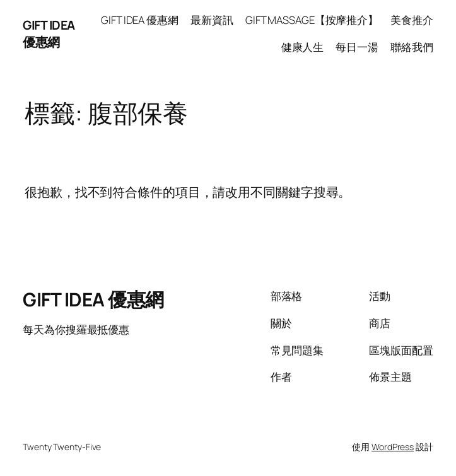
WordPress (393, 447)
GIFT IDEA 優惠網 (49, 33)
